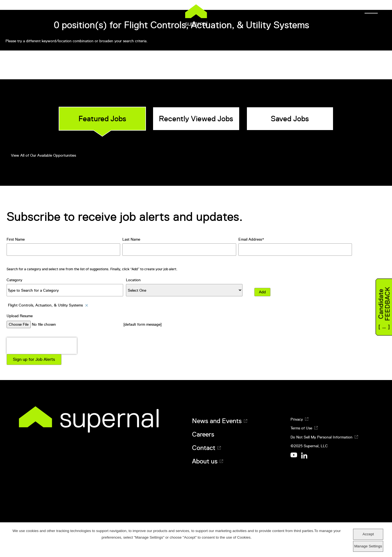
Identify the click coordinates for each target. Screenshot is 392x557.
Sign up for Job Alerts (34, 359)
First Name (16, 239)
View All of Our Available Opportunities (43, 155)
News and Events (217, 421)
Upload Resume (20, 316)
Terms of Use (301, 428)
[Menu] (370, 11)
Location (133, 280)
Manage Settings (368, 546)
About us (205, 461)
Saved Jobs (290, 119)
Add (262, 292)
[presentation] (42, 346)
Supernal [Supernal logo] (196, 16)
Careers (203, 434)
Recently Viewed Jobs (196, 119)
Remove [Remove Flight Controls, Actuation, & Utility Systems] (87, 305)
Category (14, 280)
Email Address (250, 239)
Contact (204, 448)
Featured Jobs (102, 119)
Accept (368, 534)
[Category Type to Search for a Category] (65, 290)
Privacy (297, 419)
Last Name (131, 239)
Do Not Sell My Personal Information (322, 437)
